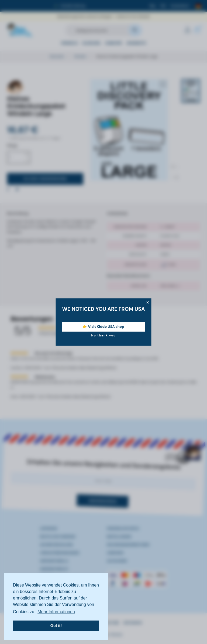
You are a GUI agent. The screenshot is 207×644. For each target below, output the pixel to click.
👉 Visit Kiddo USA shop (103, 327)
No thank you (103, 335)
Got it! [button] (56, 626)
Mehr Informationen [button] (56, 612)
